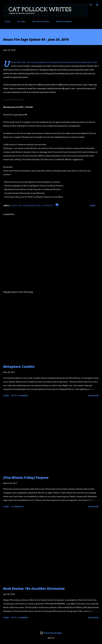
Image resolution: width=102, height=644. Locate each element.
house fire (16, 205)
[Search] (91, 5)
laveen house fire (31, 205)
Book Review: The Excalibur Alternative (34, 589)
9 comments (18, 507)
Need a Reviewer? (62, 21)
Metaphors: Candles (19, 367)
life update (47, 205)
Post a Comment (20, 396)
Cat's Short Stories (39, 21)
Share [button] (93, 205)
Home (6, 21)
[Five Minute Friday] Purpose (26, 478)
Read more (93, 396)
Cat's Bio (19, 21)
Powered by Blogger (51, 633)
